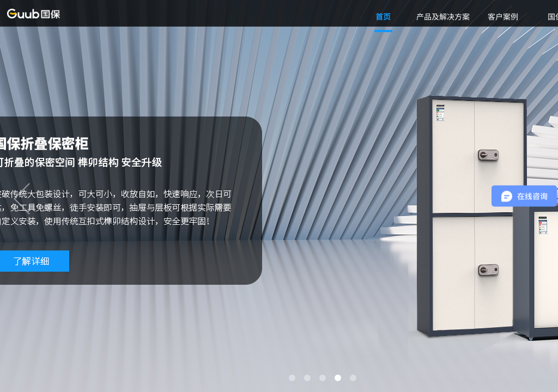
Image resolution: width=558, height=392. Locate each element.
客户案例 (503, 16)
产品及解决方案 (443, 16)
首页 (383, 16)
